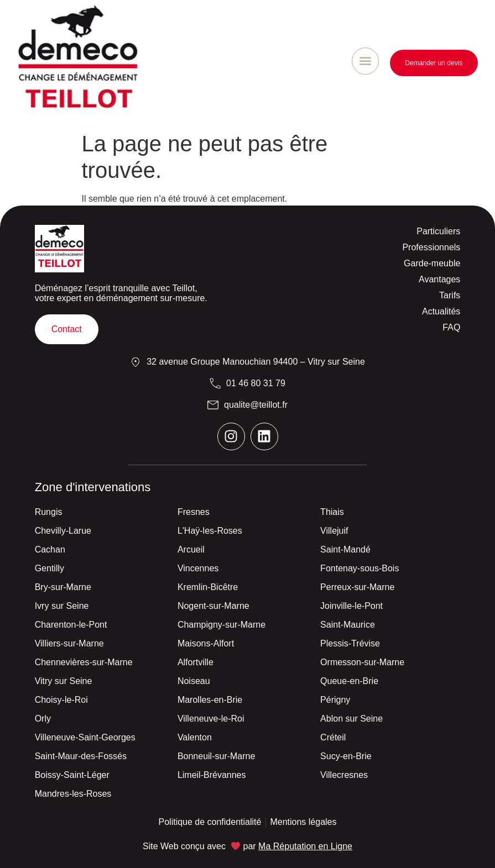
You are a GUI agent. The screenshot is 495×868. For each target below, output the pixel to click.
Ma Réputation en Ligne (305, 846)
